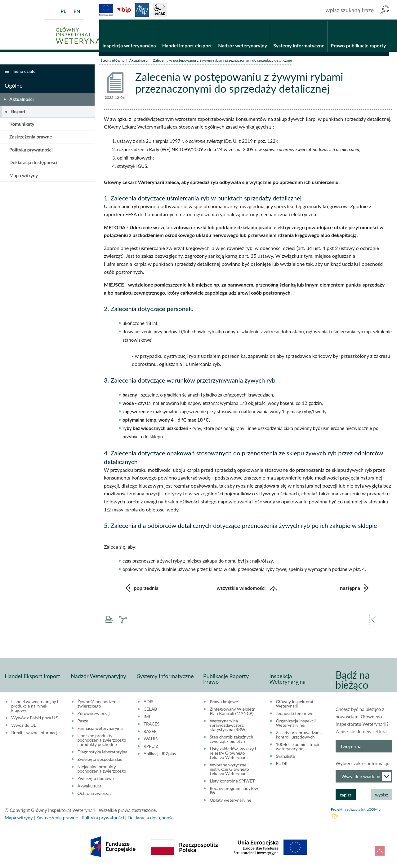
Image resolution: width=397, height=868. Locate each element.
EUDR (282, 765)
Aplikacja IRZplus (160, 755)
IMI (147, 717)
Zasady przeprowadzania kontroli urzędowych (299, 736)
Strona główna (112, 61)
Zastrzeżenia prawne (31, 138)
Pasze (83, 722)
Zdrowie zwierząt (94, 714)
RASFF (150, 732)
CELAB (150, 710)
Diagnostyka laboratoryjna (103, 753)
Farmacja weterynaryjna (100, 729)
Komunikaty (22, 125)
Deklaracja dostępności (33, 163)
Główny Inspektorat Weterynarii (295, 705)
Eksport (18, 112)
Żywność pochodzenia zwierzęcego (99, 705)
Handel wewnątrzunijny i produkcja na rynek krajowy (35, 707)
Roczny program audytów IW (234, 791)
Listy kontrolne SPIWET (232, 782)
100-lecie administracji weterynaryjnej (298, 747)
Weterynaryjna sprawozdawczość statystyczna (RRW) (228, 726)
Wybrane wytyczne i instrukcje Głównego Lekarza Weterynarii (229, 770)
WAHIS (151, 740)
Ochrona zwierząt (94, 794)
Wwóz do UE (24, 726)
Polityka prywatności (31, 150)
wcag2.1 (160, 10)
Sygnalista (285, 757)
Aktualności (138, 61)
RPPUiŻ (151, 747)
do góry (380, 851)
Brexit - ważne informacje (35, 734)
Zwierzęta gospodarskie (100, 760)
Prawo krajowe (224, 703)
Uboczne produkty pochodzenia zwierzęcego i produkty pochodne (102, 741)
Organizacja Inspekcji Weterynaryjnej (296, 724)
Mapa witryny (24, 176)
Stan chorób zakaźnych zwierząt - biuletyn (231, 740)
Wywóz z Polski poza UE (34, 719)
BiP (124, 10)
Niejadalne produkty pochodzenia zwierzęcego (102, 770)
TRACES (152, 725)
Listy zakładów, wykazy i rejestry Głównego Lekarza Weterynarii (233, 754)
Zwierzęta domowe (96, 779)
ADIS (149, 703)
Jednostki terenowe (295, 714)
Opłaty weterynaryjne (230, 801)
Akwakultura (89, 787)
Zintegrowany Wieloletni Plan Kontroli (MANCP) (233, 712)
